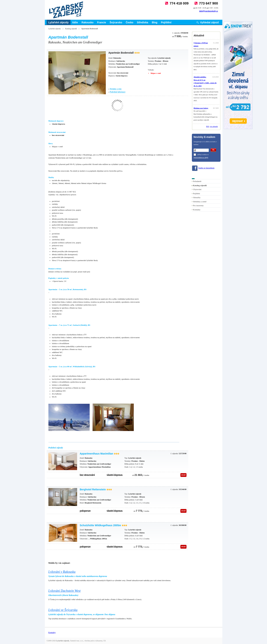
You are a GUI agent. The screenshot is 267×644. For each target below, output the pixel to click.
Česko (129, 22)
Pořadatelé (197, 181)
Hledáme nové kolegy (201, 108)
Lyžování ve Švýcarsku (63, 610)
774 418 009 (179, 3)
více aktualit (214, 126)
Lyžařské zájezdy (59, 22)
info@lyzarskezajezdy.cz (209, 11)
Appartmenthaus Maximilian (97, 454)
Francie (101, 22)
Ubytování (197, 189)
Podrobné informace (118, 92)
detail (183, 475)
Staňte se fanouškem (206, 168)
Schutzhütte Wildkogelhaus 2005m (100, 525)
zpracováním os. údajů (201, 157)
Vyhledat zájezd (209, 22)
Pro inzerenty (198, 205)
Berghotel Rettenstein (93, 489)
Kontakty (197, 210)
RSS (208, 126)
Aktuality (197, 197)
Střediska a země (200, 202)
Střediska (142, 22)
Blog (154, 22)
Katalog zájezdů (71, 29)
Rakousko (88, 22)
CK (105, 641)
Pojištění (166, 22)
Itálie (75, 22)
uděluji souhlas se (203, 155)
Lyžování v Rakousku (62, 572)
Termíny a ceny (116, 89)
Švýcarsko (116, 22)
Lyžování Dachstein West (65, 591)
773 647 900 (209, 3)
